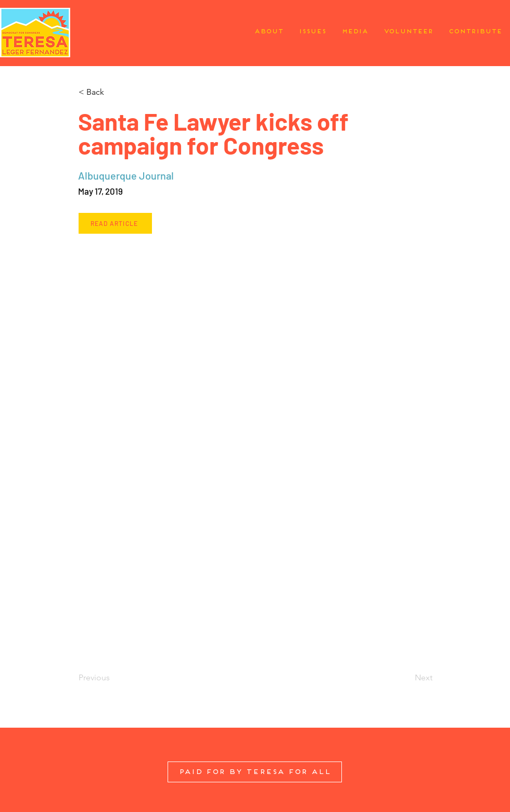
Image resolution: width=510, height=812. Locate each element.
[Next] (406, 678)
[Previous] (113, 678)
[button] (113, 92)
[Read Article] (115, 223)
